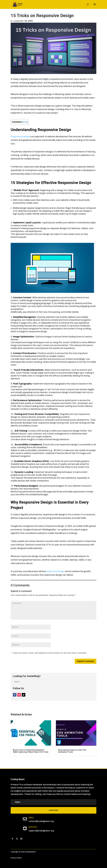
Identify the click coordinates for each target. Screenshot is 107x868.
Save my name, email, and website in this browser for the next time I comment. (50, 653)
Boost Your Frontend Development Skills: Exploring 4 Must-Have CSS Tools (31, 751)
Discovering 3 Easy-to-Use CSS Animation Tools (72, 751)
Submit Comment (85, 661)
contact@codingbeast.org (41, 821)
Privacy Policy (16, 858)
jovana (16, 21)
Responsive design (20, 136)
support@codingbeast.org (41, 831)
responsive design (55, 571)
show (25, 122)
